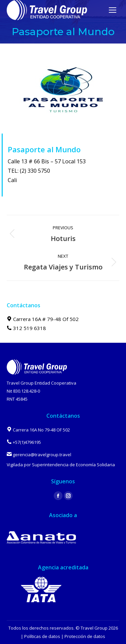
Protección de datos (85, 636)
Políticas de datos (42, 636)
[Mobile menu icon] (113, 10)
